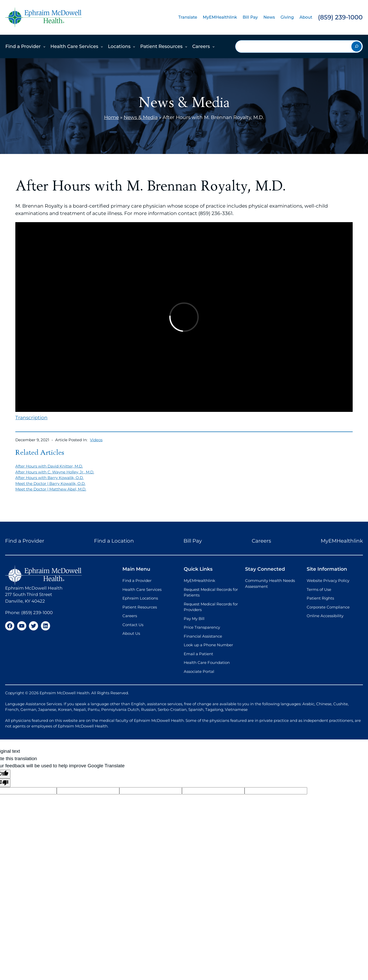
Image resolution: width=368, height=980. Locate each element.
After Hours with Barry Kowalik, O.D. (49, 478)
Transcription (31, 418)
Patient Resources (162, 46)
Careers (201, 46)
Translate (188, 17)
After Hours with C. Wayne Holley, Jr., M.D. (55, 472)
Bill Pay (250, 17)
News (269, 17)
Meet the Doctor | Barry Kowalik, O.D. (50, 483)
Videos (96, 440)
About (306, 17)
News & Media (141, 117)
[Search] (356, 46)
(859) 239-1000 (340, 17)
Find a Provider (23, 46)
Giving (287, 17)
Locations (119, 46)
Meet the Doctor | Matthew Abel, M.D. (51, 489)
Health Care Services (74, 46)
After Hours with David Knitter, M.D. (49, 466)
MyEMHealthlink (220, 17)
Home (111, 117)
